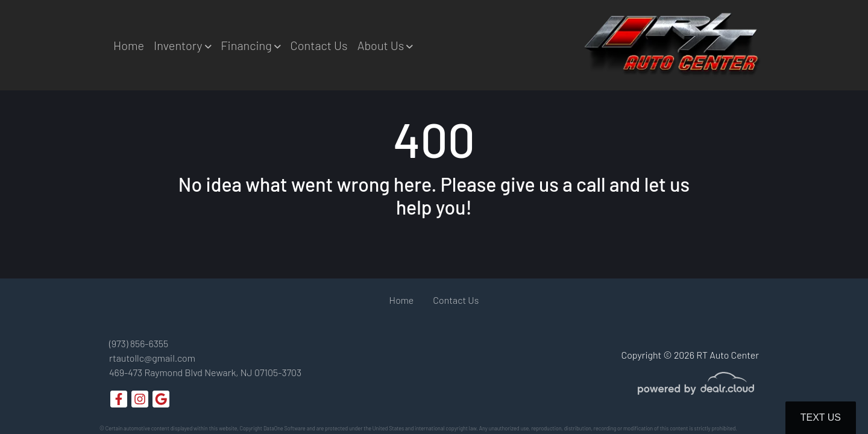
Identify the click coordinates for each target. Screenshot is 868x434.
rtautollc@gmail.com (152, 358)
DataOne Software (285, 428)
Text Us (821, 417)
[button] (182, 45)
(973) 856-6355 (139, 343)
